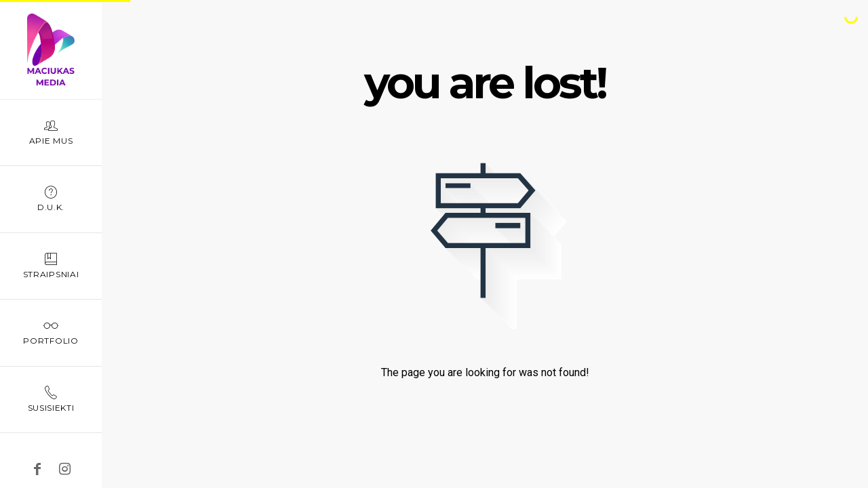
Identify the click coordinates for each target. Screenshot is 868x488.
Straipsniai (51, 265)
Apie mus (51, 132)
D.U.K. (51, 198)
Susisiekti (51, 399)
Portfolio (51, 332)
